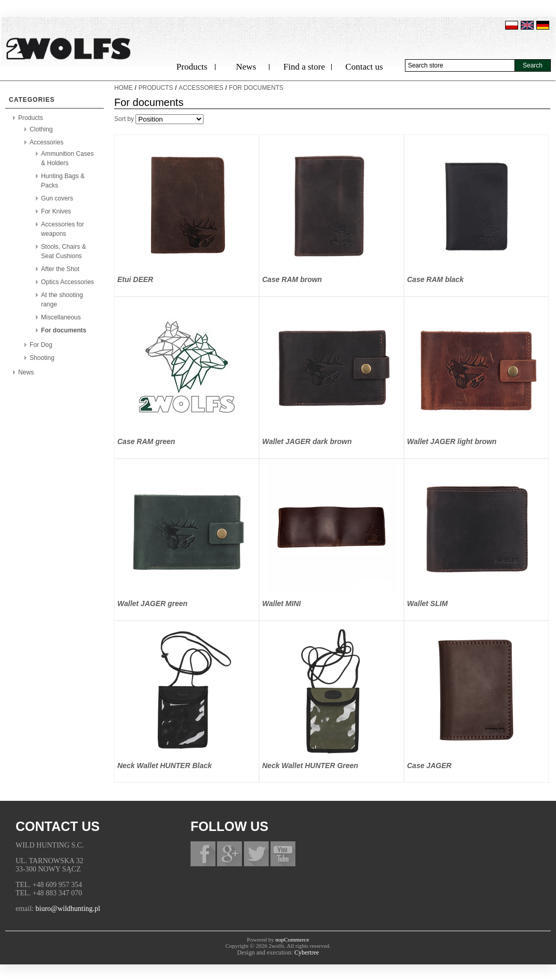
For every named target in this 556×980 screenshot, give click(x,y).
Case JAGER (429, 766)
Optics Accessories (67, 282)
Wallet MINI (281, 603)
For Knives (56, 211)
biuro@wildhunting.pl (68, 909)
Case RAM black (435, 279)
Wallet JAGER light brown (452, 441)
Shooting (42, 358)
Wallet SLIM (427, 603)
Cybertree (307, 952)
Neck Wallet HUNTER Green (310, 766)
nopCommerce (293, 939)
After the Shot (60, 269)
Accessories (46, 142)
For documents (64, 330)
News (246, 67)
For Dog (41, 345)
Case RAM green (146, 441)
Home (124, 88)
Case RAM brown (292, 279)
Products (192, 67)
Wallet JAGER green (152, 603)
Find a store (304, 67)
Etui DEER (135, 279)
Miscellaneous (61, 317)
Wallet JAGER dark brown (307, 441)
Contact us (364, 67)
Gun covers (57, 198)
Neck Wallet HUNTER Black (165, 766)
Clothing (41, 129)
